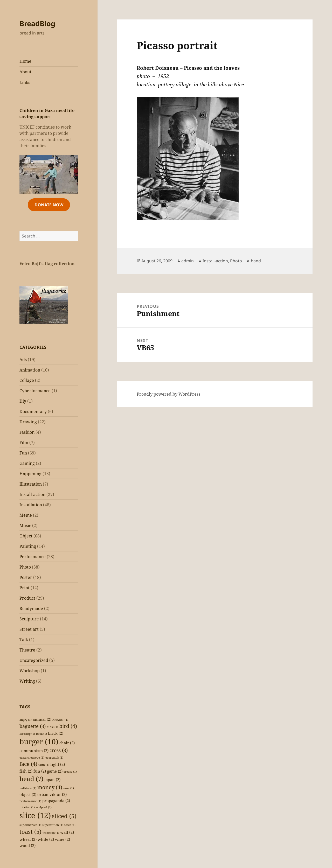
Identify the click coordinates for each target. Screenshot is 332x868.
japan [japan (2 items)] (52, 780)
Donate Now (49, 205)
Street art (29, 629)
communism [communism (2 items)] (34, 751)
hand (256, 261)
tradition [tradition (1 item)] (51, 833)
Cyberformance (35, 391)
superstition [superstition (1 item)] (53, 825)
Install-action (32, 494)
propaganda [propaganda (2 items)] (56, 801)
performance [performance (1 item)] (30, 801)
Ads (23, 360)
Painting (28, 546)
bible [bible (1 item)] (52, 727)
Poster (26, 577)
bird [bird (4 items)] (68, 726)
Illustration (31, 484)
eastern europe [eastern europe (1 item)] (32, 758)
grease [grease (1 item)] (70, 772)
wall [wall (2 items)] (67, 832)
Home (25, 61)
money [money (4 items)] (50, 787)
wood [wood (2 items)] (27, 845)
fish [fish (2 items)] (26, 771)
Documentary (33, 411)
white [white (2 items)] (46, 839)
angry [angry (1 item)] (26, 720)
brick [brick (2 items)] (56, 733)
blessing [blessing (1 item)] (27, 734)
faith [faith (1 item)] (44, 765)
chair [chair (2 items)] (67, 743)
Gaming (27, 463)
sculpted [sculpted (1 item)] (44, 807)
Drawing (28, 422)
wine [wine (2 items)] (63, 839)
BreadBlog (37, 23)
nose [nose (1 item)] (69, 788)
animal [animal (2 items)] (42, 719)
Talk (24, 640)
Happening (30, 474)
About (25, 72)
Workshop (30, 671)
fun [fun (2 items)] (40, 771)
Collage (27, 380)
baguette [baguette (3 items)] (33, 726)
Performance (33, 557)
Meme (26, 515)
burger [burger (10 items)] (39, 741)
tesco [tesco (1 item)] (70, 825)
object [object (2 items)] (28, 794)
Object (26, 536)
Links (25, 82)
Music (25, 526)
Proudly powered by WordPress (168, 394)
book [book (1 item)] (41, 734)
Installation (31, 505)
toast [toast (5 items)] (30, 832)
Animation (30, 370)
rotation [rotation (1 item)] (27, 807)
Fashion (27, 432)
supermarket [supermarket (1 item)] (30, 825)
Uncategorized (34, 660)
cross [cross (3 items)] (59, 750)
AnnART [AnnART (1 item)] (60, 720)
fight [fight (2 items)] (58, 764)
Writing (27, 681)
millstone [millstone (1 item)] (28, 788)
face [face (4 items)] (28, 764)
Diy (23, 401)
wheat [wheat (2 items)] (28, 839)
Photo (25, 567)
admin (188, 261)
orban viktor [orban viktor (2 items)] (52, 794)
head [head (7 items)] (31, 779)
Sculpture (29, 619)
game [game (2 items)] (55, 771)
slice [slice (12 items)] (35, 815)
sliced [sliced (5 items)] (64, 816)
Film (24, 443)
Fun (23, 453)
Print (25, 588)
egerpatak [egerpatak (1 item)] (54, 758)
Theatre (27, 650)
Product (27, 598)
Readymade (31, 608)
